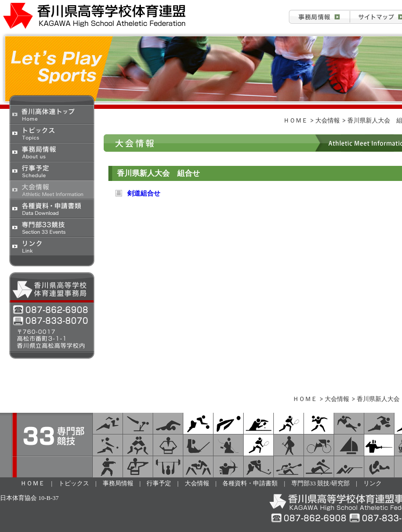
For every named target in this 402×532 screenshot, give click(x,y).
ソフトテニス (289, 423)
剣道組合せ (144, 193)
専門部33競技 (52, 227)
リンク (52, 246)
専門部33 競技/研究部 (320, 483)
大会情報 (52, 189)
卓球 (258, 423)
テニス (258, 445)
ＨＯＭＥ (295, 120)
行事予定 (52, 171)
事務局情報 (320, 17)
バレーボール (228, 423)
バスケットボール (198, 423)
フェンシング (379, 445)
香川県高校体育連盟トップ (52, 114)
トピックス (52, 133)
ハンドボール (319, 423)
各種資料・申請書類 (52, 208)
